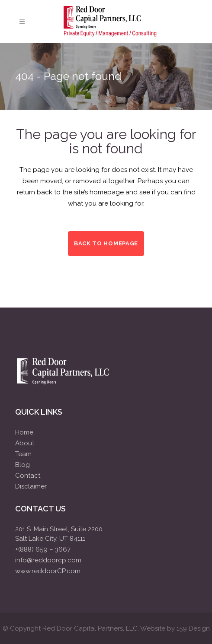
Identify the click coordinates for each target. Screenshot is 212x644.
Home (24, 432)
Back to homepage (106, 243)
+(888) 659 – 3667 (43, 549)
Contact (28, 476)
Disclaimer (31, 486)
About (25, 443)
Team (23, 454)
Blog (22, 465)
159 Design (193, 628)
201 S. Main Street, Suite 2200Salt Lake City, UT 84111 (59, 534)
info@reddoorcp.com (48, 560)
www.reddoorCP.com (48, 571)
